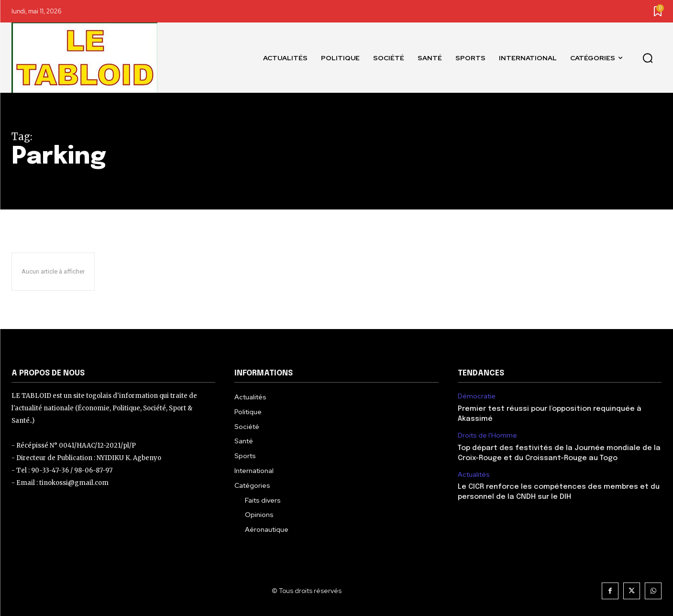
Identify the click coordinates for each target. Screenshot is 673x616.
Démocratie (477, 396)
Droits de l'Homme (487, 435)
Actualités (474, 475)
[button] (648, 58)
